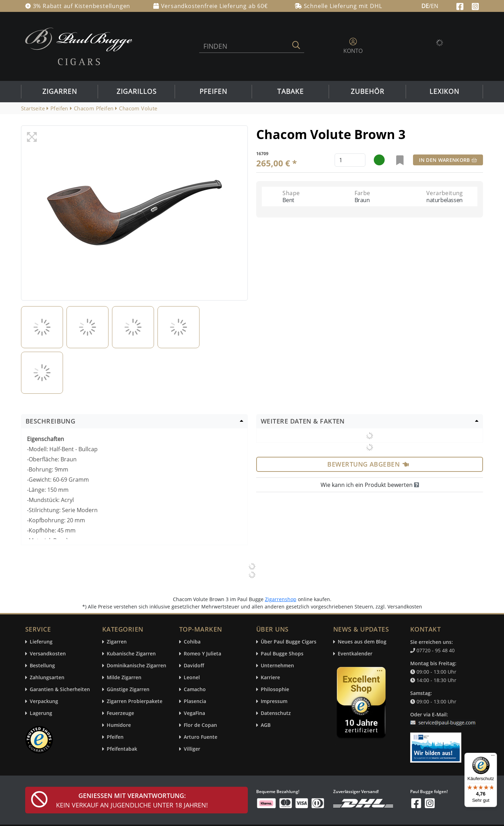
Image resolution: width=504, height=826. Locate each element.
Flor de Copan (200, 725)
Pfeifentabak (122, 749)
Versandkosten (48, 654)
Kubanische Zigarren (131, 654)
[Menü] (493, 757)
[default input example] (350, 160)
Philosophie (275, 690)
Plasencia (195, 701)
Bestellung (42, 666)
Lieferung (41, 642)
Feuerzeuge (120, 713)
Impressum (274, 701)
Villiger (192, 749)
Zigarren (60, 91)
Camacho (195, 690)
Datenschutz (276, 713)
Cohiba (192, 642)
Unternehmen (277, 666)
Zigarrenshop (281, 599)
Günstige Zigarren (128, 690)
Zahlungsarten (47, 678)
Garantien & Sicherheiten (60, 690)
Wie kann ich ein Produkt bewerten (370, 485)
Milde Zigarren (124, 678)
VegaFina (194, 713)
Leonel (192, 678)
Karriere (270, 678)
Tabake (290, 91)
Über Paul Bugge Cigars (289, 642)
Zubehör (367, 91)
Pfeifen (213, 91)
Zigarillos (136, 91)
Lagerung (41, 713)
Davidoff (194, 666)
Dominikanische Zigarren (136, 666)
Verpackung (44, 701)
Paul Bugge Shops (282, 654)
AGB (266, 725)
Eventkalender (355, 654)
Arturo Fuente (201, 737)
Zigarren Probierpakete (135, 701)
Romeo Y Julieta (202, 654)
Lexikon (444, 91)
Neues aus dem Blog (362, 642)
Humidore (119, 725)
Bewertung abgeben (368, 464)
